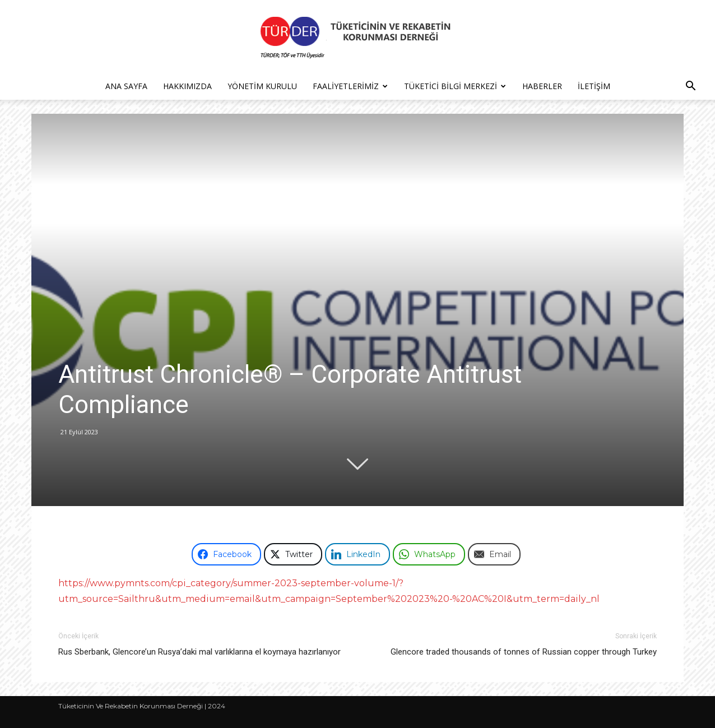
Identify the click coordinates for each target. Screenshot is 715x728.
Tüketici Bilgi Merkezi (455, 86)
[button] (690, 87)
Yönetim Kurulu (262, 86)
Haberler (542, 86)
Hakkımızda (187, 86)
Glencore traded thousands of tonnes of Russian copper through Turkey (524, 652)
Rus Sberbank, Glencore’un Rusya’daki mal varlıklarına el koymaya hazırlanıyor (199, 652)
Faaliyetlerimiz (350, 86)
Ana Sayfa (126, 86)
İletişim (594, 86)
